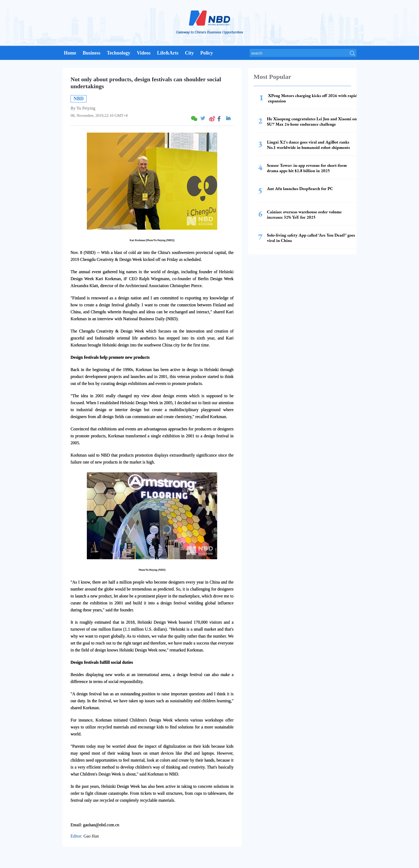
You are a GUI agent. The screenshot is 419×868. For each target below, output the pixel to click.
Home (70, 53)
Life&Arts (168, 53)
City (189, 53)
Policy (207, 53)
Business (91, 53)
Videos (144, 53)
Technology (119, 53)
